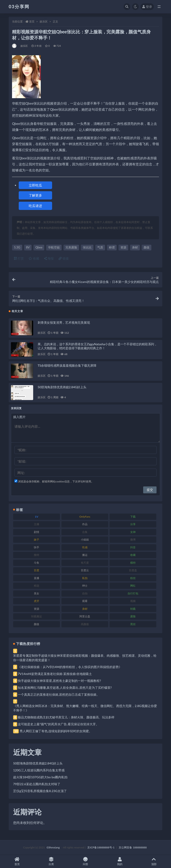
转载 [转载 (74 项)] (133, 609)
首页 (32, 21)
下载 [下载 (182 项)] (133, 517)
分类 (51, 861)
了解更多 (35, 195)
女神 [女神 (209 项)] (133, 532)
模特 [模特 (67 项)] (133, 563)
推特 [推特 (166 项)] (37, 555)
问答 (85, 861)
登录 (147, 7)
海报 (49, 258)
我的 (120, 861)
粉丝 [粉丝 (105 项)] (133, 578)
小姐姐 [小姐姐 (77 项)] (85, 540)
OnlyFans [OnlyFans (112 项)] (85, 517)
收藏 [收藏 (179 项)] (133, 555)
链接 (64, 258)
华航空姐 (54, 247)
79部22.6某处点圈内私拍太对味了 (37, 784)
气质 (100, 247)
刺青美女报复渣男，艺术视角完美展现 (64, 322)
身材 (135, 247)
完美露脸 (71, 247)
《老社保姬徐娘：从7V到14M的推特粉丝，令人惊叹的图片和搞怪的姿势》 (70, 667)
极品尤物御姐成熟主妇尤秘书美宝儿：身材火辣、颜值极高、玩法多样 (66, 717)
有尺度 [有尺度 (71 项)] (85, 563)
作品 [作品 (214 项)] (85, 524)
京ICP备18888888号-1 (101, 847)
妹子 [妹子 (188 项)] (37, 540)
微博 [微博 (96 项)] (133, 540)
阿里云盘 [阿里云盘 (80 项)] (85, 616)
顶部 (154, 861)
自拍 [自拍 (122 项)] (85, 593)
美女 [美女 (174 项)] (37, 593)
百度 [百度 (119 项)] (37, 570)
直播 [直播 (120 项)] (37, 578)
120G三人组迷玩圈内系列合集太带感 (39, 770)
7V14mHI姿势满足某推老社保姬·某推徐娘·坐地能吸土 (55, 674)
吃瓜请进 (35, 206)
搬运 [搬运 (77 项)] (85, 555)
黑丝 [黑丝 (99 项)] (133, 624)
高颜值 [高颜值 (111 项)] (85, 624)
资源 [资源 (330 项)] (37, 609)
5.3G (17, 247)
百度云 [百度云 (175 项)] (85, 570)
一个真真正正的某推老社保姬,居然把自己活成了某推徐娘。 (59, 694)
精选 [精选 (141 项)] (37, 586)
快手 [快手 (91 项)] (37, 547)
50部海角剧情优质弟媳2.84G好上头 (62, 387)
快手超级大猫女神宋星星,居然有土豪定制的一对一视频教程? (59, 681)
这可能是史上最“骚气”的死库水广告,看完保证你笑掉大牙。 (58, 724)
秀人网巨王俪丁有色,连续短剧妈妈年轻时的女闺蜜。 (56, 731)
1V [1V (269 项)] (37, 517)
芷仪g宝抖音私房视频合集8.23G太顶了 (40, 791)
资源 (123, 247)
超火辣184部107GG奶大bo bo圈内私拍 (40, 777)
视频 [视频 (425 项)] (133, 601)
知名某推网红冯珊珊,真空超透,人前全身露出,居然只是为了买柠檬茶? (65, 688)
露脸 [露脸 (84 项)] (133, 616)
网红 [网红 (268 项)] (133, 586)
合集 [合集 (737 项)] (85, 532)
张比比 (87, 247)
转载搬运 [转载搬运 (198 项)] (37, 616)
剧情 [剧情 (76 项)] (37, 532)
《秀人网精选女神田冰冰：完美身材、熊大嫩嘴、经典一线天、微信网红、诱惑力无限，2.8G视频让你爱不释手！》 (85, 708)
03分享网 (19, 6)
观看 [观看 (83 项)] (85, 601)
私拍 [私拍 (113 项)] (85, 578)
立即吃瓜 (35, 185)
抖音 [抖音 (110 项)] (133, 547)
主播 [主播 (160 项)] (37, 524)
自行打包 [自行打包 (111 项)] (133, 593)
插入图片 (19, 417)
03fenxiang (53, 847)
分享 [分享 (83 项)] (133, 524)
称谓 (112, 247)
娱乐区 (44, 21)
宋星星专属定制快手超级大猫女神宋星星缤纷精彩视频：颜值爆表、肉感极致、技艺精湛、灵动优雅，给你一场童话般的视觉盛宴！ (85, 658)
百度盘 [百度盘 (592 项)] (133, 570)
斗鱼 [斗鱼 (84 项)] (37, 563)
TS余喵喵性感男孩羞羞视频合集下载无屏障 (67, 365)
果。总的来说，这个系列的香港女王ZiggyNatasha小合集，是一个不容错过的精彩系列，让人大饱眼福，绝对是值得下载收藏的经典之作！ (97, 346)
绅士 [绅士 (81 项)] (85, 586)
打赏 (19, 258)
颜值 (147, 247)
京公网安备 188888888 (133, 847)
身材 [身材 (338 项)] (85, 609)
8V (28, 247)
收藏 (34, 258)
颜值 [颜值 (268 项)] (37, 624)
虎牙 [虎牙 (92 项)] (37, 601)
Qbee (39, 247)
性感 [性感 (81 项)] (85, 547)
